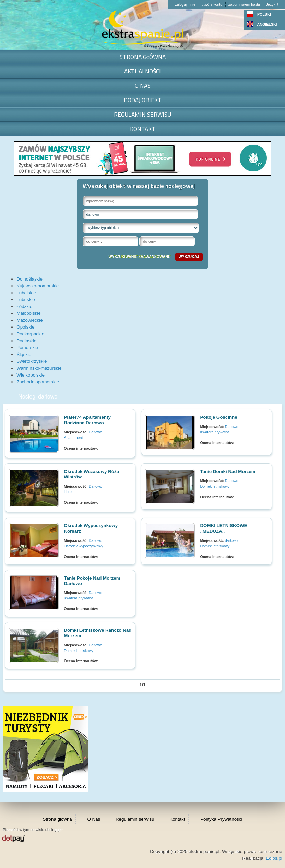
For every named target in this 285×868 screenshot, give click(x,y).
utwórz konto (212, 4)
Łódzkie (24, 306)
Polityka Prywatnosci (221, 819)
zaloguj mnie (185, 4)
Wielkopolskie (30, 375)
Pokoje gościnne (218, 417)
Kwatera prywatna (215, 432)
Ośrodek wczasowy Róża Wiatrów (91, 474)
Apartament (73, 438)
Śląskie (24, 354)
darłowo (231, 540)
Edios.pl (274, 858)
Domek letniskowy (215, 486)
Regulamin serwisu (142, 114)
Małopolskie (28, 313)
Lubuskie (26, 300)
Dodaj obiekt (143, 100)
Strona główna (143, 57)
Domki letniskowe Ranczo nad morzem (98, 633)
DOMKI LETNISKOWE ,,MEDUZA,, (223, 528)
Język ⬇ (272, 4)
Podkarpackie (30, 334)
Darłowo (96, 432)
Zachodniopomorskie (38, 382)
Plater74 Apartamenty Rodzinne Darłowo (87, 420)
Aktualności (142, 71)
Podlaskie (26, 341)
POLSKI (259, 14)
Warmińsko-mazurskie (39, 368)
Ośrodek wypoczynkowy (83, 546)
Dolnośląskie (29, 279)
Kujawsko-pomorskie (38, 286)
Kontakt (143, 129)
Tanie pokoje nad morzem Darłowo (92, 581)
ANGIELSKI (262, 24)
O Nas (143, 86)
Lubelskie (26, 293)
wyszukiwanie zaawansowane (139, 257)
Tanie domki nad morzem (228, 471)
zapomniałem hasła (244, 4)
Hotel (68, 492)
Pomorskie (27, 348)
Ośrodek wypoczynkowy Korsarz (91, 528)
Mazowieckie (29, 320)
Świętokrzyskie (32, 361)
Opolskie (25, 327)
